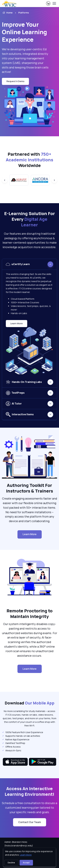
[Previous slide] (5, 180)
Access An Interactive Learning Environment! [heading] (29, 791)
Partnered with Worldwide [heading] (29, 160)
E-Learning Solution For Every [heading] (30, 219)
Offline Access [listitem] (11, 747)
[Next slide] (54, 180)
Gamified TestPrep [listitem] (14, 743)
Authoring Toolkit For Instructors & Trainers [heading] (30, 488)
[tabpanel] (29, 318)
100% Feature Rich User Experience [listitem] (22, 732)
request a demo (15, 81)
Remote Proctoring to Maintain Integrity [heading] (30, 614)
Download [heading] (30, 703)
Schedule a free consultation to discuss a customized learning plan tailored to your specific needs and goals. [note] (29, 808)
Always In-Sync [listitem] (12, 750)
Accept (26, 863)
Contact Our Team (30, 822)
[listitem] (28, 13)
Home (7, 13)
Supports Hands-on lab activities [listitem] (21, 736)
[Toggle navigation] (54, 3)
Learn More (19, 324)
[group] (19, 180)
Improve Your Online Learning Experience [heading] (24, 32)
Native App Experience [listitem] (16, 739)
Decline (11, 863)
